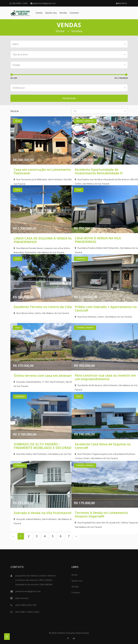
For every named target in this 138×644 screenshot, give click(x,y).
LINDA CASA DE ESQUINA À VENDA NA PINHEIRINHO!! (35, 230)
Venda (63, 13)
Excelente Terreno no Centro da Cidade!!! (36, 298)
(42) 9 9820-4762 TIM (26, 605)
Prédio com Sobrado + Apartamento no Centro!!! (95, 298)
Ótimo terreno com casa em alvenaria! (36, 367)
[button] (69, 44)
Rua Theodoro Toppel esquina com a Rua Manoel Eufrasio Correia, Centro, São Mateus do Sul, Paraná (99, 449)
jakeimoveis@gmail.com (43, 3)
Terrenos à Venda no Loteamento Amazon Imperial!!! (100, 505)
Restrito (122, 3)
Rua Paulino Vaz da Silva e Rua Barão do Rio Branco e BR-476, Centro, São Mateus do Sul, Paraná (98, 173)
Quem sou (51, 13)
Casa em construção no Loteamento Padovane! (32, 161)
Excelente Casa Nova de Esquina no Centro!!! (94, 436)
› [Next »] (76, 536)
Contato (74, 13)
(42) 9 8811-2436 (18, 3)
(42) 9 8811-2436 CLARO (27, 612)
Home (39, 13)
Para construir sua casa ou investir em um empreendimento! (96, 369)
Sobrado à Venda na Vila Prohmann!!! (33, 505)
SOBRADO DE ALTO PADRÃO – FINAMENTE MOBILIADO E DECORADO (37, 438)
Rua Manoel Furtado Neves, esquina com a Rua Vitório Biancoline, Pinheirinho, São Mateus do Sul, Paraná (38, 242)
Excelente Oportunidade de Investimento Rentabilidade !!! (99, 161)
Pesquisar (69, 98)
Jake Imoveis (22, 598)
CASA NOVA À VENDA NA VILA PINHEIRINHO (98, 230)
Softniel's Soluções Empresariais (73, 633)
